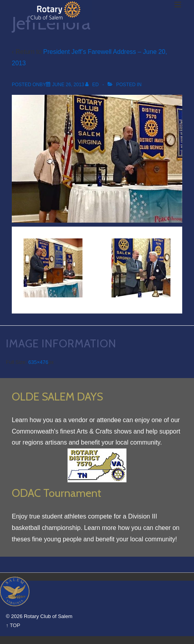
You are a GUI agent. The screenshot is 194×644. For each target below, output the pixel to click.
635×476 (38, 362)
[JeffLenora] (68, 85)
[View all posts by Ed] (92, 85)
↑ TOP (13, 625)
